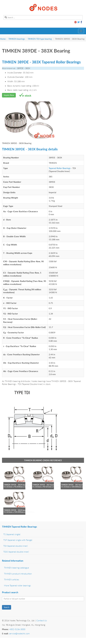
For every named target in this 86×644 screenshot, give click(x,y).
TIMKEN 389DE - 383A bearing (16, 510)
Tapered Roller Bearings (60, 168)
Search (7, 607)
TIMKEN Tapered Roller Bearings (19, 527)
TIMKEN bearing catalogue (16, 568)
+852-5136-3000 (17, 629)
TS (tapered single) (12, 534)
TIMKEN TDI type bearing (40, 39)
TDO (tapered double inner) (16, 552)
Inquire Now (9, 95)
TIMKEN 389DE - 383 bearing (73, 485)
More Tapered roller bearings (17, 585)
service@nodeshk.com (19, 633)
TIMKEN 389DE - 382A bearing (16, 485)
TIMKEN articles (12, 579)
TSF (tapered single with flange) (18, 540)
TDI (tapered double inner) (15, 546)
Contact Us (42, 620)
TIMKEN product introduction (18, 574)
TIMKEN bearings (17, 39)
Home (3, 39)
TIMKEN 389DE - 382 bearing (44, 485)
